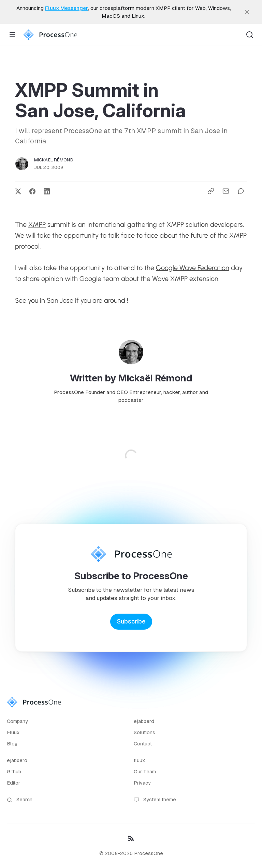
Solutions (144, 732)
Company (17, 721)
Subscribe (131, 621)
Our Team (145, 772)
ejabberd (144, 721)
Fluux (13, 732)
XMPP (37, 224)
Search (20, 800)
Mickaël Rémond (54, 160)
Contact (143, 744)
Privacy (142, 783)
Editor (13, 783)
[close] (247, 12)
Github (14, 772)
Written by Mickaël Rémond (131, 378)
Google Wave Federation (193, 268)
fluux (139, 760)
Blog (12, 744)
